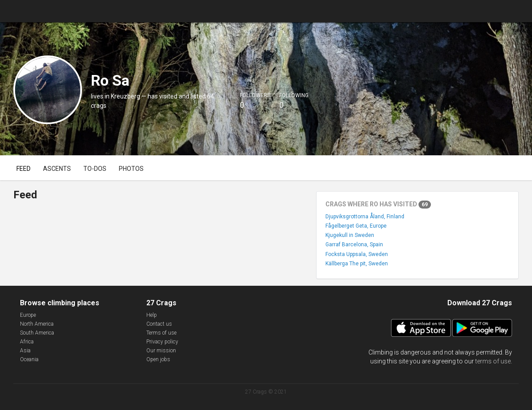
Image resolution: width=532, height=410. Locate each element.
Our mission (161, 351)
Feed (23, 169)
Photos (131, 169)
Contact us (159, 324)
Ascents (57, 169)
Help (152, 315)
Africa (27, 342)
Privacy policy (162, 342)
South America (37, 333)
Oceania (29, 359)
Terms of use (161, 333)
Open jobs (158, 359)
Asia (25, 351)
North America (37, 324)
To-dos (95, 169)
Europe (28, 315)
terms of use (493, 361)
